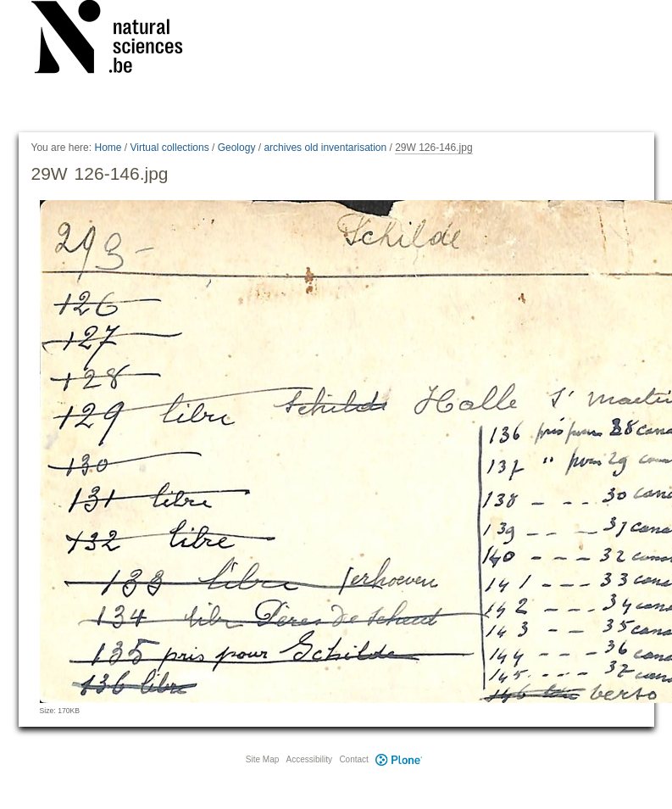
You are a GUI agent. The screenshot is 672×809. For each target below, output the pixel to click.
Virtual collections (170, 148)
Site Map (262, 759)
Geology (237, 148)
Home (108, 148)
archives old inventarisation (325, 148)
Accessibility (309, 759)
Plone (399, 759)
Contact (353, 759)
